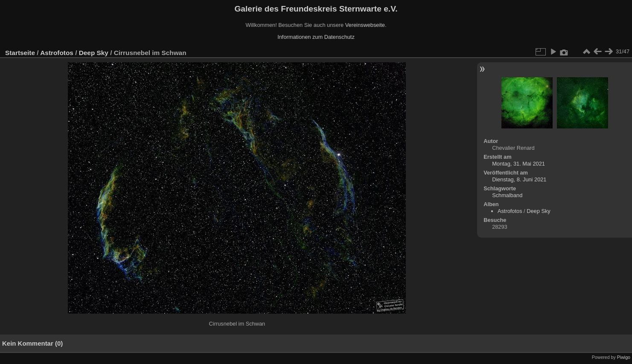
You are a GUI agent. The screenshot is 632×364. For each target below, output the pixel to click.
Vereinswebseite (365, 25)
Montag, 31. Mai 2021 (518, 164)
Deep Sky (94, 53)
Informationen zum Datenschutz (316, 37)
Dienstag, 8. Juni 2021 (519, 179)
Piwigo (624, 357)
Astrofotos (57, 53)
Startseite (20, 53)
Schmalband (507, 195)
